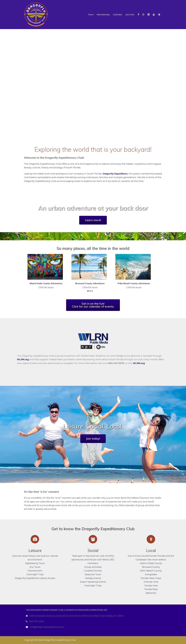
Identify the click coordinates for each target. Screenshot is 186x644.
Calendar (118, 14)
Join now (130, 14)
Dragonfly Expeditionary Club (60, 640)
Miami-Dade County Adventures (46, 283)
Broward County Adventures (90, 283)
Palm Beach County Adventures (134, 283)
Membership (103, 14)
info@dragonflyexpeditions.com (47, 627)
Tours (91, 14)
